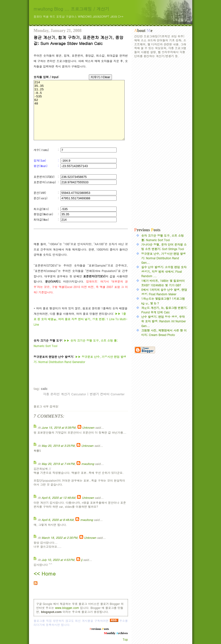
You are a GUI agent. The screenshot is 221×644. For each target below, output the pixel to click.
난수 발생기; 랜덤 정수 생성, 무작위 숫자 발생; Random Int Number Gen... (164, 321)
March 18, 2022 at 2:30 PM (59, 538)
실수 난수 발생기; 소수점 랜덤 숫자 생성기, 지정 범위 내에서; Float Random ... (164, 271)
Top (125, 639)
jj (82, 560)
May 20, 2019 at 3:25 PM (58, 446)
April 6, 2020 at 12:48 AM (58, 498)
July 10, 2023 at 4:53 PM (58, 560)
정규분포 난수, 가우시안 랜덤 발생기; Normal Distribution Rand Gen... (164, 258)
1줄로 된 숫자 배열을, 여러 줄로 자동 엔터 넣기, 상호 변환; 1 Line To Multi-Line (81, 319)
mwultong (88, 464)
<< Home (45, 573)
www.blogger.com (67, 608)
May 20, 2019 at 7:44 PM (58, 464)
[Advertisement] (161, 143)
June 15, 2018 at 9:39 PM (58, 427)
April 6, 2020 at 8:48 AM (57, 520)
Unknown (88, 427)
